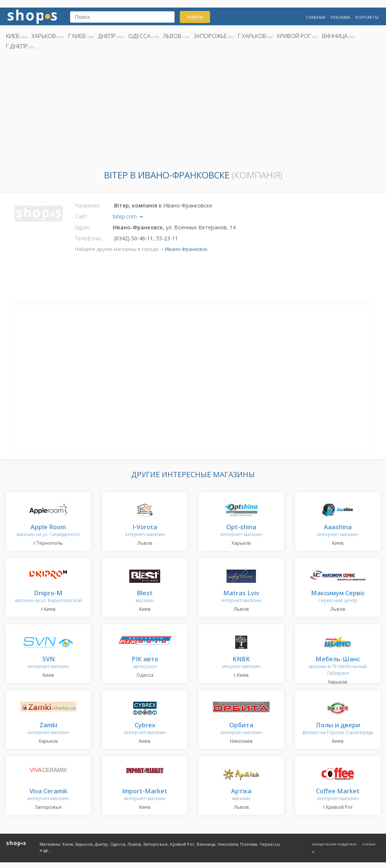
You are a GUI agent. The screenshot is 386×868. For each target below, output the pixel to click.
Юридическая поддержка (334, 844)
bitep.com (125, 216)
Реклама (340, 17)
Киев (13, 36)
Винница (335, 36)
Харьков (44, 36)
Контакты (367, 17)
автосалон (145, 663)
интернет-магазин (241, 531)
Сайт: (82, 216)
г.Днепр (17, 46)
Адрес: (83, 227)
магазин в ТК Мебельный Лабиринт (338, 666)
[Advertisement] (193, 108)
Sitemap (369, 844)
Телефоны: (88, 238)
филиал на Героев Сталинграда (338, 729)
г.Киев (77, 36)
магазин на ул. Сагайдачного (48, 531)
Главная (316, 17)
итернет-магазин (241, 663)
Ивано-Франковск (186, 249)
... (41, 46)
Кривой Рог (294, 36)
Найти (195, 17)
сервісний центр (338, 597)
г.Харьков (252, 36)
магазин (145, 597)
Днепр (107, 36)
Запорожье (210, 36)
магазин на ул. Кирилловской (48, 597)
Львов (172, 36)
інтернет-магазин (145, 531)
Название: (88, 205)
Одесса (139, 36)
